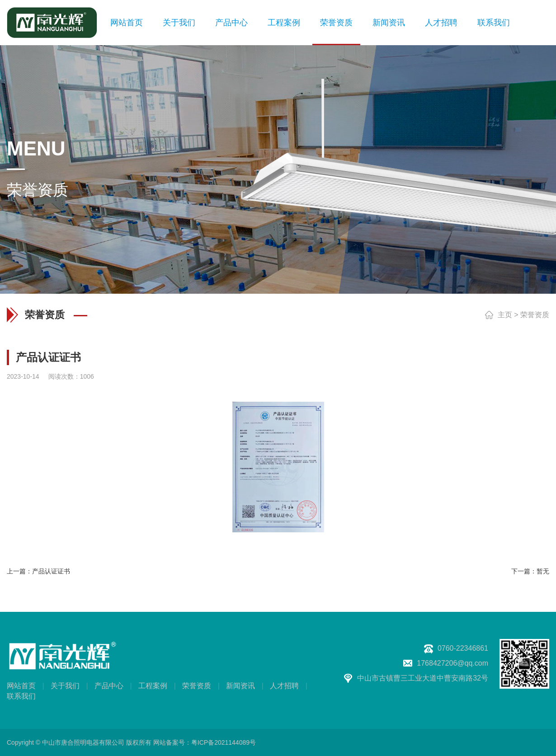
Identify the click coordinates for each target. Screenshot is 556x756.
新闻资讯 (389, 23)
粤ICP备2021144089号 (224, 742)
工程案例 (284, 23)
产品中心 (231, 23)
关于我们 (179, 23)
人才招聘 (441, 23)
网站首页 (127, 23)
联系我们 (494, 23)
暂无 (543, 571)
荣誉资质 (336, 23)
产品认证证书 (51, 571)
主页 (505, 315)
